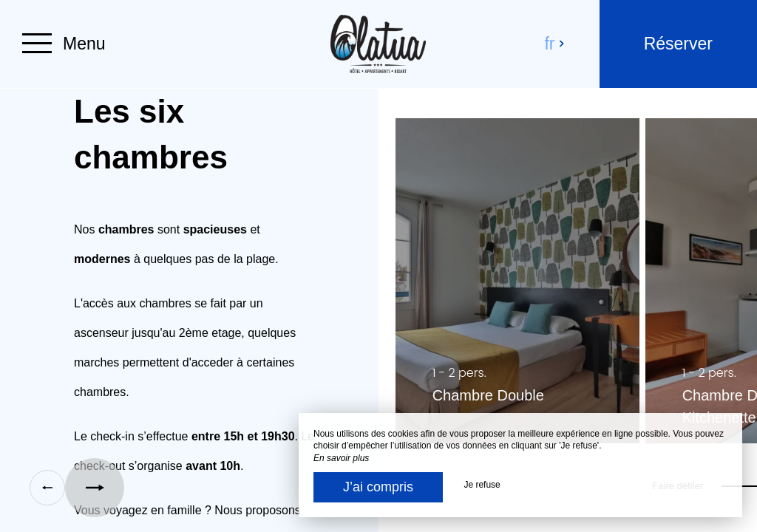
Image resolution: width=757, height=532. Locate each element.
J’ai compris (378, 487)
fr (555, 44)
